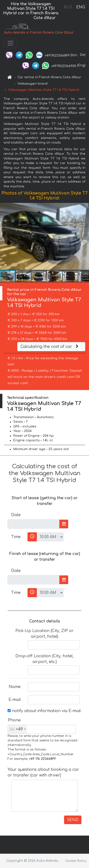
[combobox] (17, 729)
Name (15, 687)
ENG (80, 7)
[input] (34, 524)
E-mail (15, 700)
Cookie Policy (76, 861)
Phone (14, 720)
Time (16, 537)
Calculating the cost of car (50, 347)
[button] (85, 236)
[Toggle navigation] (10, 43)
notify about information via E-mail (44, 711)
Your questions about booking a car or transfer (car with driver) (43, 772)
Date (16, 515)
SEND (73, 820)
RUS (68, 7)
